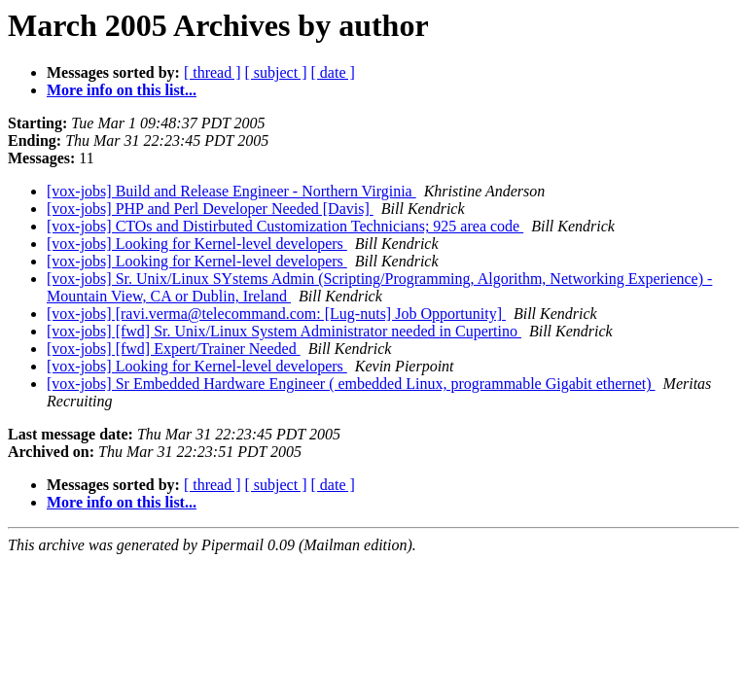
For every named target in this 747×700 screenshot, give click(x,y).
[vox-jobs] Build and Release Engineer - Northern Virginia (231, 191)
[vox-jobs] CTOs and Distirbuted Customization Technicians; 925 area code (285, 226)
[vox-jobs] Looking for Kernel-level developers (197, 244)
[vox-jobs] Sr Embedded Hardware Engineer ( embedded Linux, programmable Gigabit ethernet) (351, 384)
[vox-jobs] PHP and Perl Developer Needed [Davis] (210, 209)
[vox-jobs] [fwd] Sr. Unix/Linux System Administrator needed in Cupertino (284, 331)
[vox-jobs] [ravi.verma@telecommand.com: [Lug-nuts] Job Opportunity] (276, 314)
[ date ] (333, 72)
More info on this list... (122, 90)
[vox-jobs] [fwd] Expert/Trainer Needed (174, 349)
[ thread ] (213, 72)
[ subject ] (276, 72)
